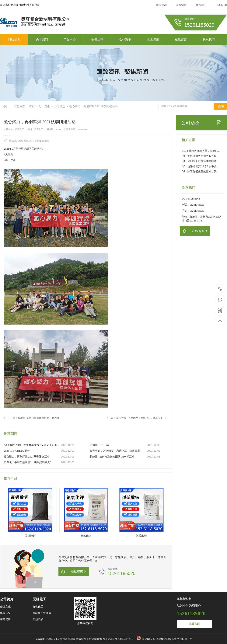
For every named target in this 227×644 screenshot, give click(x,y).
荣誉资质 (5, 619)
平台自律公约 (185, 639)
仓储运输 (97, 39)
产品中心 (70, 39)
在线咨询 (194, 624)
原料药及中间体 (42, 613)
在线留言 (181, 5)
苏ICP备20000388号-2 (121, 639)
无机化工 (39, 599)
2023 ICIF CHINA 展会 (17, 451)
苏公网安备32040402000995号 (159, 639)
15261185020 (220, 289)
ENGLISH (221, 5)
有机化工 (38, 607)
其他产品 (38, 619)
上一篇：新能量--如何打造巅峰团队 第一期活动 (33, 418)
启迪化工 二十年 (99, 445)
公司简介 (7, 599)
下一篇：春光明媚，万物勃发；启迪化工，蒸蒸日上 (134, 418)
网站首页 (14, 39)
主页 (32, 106)
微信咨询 (161, 5)
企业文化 (5, 607)
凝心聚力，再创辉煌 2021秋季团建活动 (93, 106)
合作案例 (125, 39)
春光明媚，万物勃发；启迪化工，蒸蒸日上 (115, 451)
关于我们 (42, 39)
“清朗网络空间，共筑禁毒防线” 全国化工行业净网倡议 (32, 445)
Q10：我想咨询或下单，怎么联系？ (202, 151)
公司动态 (60, 106)
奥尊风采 (5, 613)
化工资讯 (153, 39)
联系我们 (201, 5)
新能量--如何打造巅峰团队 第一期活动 (112, 457)
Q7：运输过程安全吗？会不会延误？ (203, 166)
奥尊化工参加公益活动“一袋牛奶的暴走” (27, 462)
